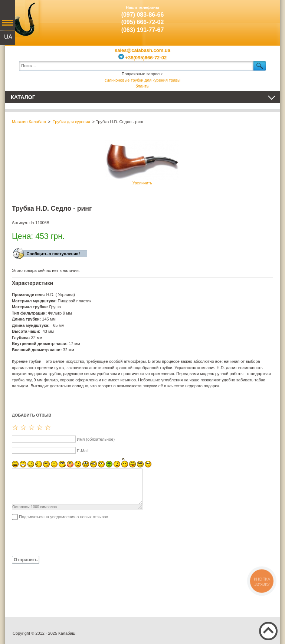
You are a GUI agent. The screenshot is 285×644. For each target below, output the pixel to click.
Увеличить (142, 163)
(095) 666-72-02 (143, 22)
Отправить (26, 560)
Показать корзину (263, 17)
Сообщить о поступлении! (53, 254)
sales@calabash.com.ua (142, 50)
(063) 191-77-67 (143, 30)
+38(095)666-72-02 (142, 58)
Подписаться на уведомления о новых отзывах (63, 517)
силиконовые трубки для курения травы (142, 80)
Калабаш (22, 19)
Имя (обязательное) (96, 439)
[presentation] (68, 538)
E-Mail (83, 451)
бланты (142, 86)
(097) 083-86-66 (143, 15)
